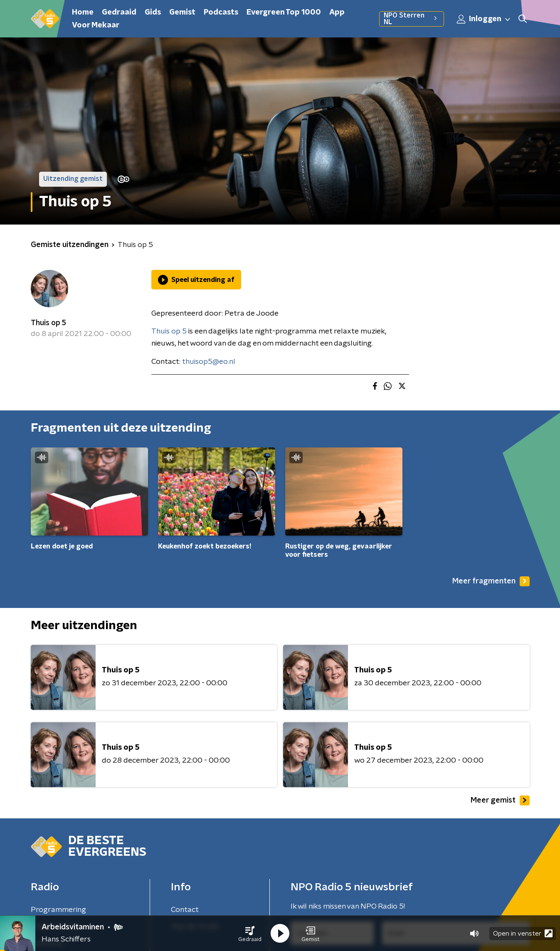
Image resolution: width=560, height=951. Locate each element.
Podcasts (221, 12)
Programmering (58, 910)
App (337, 12)
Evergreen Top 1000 (284, 12)
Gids (153, 12)
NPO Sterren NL (411, 19)
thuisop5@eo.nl (209, 362)
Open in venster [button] (523, 933)
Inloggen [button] (484, 19)
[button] (250, 934)
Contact (185, 910)
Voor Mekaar (96, 25)
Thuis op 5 (48, 323)
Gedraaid (119, 12)
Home (83, 12)
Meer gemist (500, 800)
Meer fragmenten (491, 581)
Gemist (182, 12)
